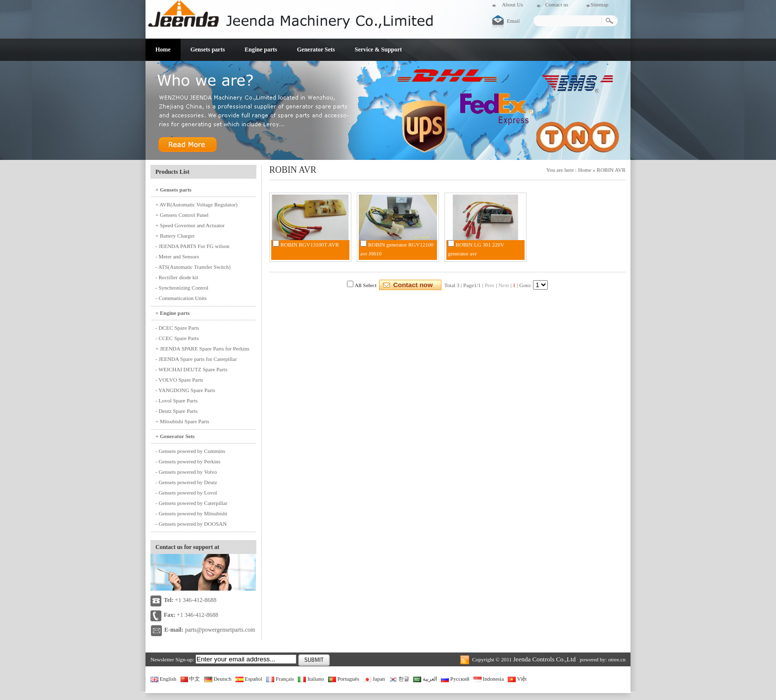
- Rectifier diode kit (177, 277)
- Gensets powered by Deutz (186, 482)
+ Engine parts (172, 313)
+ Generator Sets (175, 436)
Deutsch (218, 679)
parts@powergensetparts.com (220, 630)
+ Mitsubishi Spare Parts (182, 421)
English (163, 679)
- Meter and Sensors (177, 256)
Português (344, 679)
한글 (399, 679)
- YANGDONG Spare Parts (185, 390)
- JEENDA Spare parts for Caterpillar (196, 359)
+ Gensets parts (173, 190)
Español (249, 679)
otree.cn (617, 659)
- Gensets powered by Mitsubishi (191, 513)
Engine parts (261, 50)
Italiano (311, 679)
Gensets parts (208, 50)
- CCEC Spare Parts (177, 338)
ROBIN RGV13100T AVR (310, 245)
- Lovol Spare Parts (176, 400)
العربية (425, 679)
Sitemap (599, 4)
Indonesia (489, 679)
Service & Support (378, 50)
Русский (455, 679)
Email (513, 21)
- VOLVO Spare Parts (179, 380)
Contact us (557, 4)
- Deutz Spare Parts (176, 411)
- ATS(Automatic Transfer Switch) (193, 267)
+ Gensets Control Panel (182, 215)
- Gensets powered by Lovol (186, 493)
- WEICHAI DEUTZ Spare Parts (191, 369)
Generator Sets (316, 50)
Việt (517, 679)
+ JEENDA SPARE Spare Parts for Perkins (202, 349)
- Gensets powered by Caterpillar (191, 503)
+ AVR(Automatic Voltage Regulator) (196, 204)
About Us (512, 4)
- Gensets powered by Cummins (190, 451)
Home (163, 50)
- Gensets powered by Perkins (188, 461)
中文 (191, 679)
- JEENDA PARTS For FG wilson (193, 246)
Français (280, 679)
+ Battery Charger (175, 236)
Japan (374, 679)
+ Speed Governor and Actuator (190, 225)
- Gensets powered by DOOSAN (191, 524)
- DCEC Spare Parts (177, 328)
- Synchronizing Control (182, 288)
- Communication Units (181, 298)
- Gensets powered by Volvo (186, 472)
